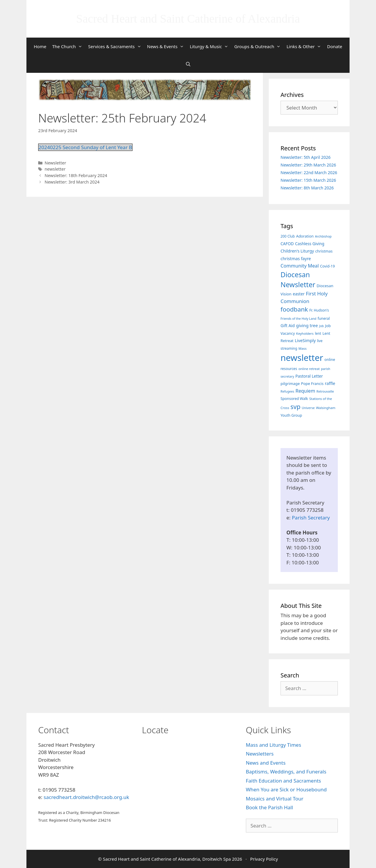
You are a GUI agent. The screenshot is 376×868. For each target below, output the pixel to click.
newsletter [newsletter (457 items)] (302, 358)
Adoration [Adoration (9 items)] (305, 236)
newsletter (55, 169)
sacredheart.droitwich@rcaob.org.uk (87, 797)
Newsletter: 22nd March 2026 (309, 173)
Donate (335, 46)
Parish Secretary (311, 518)
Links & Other (305, 46)
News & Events (167, 46)
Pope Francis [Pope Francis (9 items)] (312, 383)
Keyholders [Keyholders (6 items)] (305, 333)
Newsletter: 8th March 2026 (307, 188)
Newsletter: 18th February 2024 (76, 175)
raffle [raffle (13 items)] (330, 383)
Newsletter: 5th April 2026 (305, 157)
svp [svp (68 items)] (296, 407)
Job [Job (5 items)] (321, 326)
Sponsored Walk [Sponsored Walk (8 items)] (294, 399)
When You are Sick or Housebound (286, 789)
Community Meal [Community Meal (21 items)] (300, 266)
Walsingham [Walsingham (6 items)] (326, 408)
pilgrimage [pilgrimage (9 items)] (290, 383)
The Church (69, 46)
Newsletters (260, 754)
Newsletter (56, 163)
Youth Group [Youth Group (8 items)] (291, 415)
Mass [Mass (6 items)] (303, 348)
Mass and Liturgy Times (273, 745)
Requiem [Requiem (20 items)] (305, 391)
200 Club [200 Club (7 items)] (288, 236)
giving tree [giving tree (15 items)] (307, 325)
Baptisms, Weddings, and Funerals (286, 772)
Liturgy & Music (210, 46)
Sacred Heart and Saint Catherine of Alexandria (188, 19)
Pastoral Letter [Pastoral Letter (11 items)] (309, 376)
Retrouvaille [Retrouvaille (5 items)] (325, 391)
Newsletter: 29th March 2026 (308, 165)
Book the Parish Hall (270, 807)
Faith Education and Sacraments (283, 781)
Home (40, 46)
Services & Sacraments (116, 46)
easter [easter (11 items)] (299, 294)
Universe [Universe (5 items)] (308, 408)
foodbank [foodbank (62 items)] (294, 309)
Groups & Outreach (259, 46)
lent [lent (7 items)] (318, 333)
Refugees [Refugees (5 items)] (287, 391)
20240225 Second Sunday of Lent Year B (85, 147)
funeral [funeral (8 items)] (324, 318)
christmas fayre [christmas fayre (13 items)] (296, 259)
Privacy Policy (264, 859)
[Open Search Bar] (188, 64)
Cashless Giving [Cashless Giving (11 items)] (310, 244)
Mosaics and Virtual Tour (275, 799)
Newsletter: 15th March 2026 (308, 180)
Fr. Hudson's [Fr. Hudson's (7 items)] (319, 310)
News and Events (266, 763)
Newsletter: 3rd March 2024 (72, 182)
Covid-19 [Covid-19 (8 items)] (328, 266)
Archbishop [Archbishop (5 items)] (323, 236)
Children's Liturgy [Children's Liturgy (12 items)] (297, 251)
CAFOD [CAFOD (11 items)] (287, 244)
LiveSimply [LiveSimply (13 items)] (305, 340)
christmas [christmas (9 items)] (324, 251)
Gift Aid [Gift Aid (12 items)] (288, 325)
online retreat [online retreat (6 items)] (309, 369)
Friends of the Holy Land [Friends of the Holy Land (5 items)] (298, 319)
